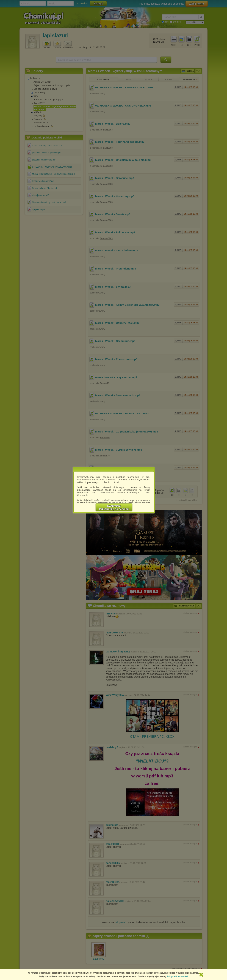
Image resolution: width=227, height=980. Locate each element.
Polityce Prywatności (177, 976)
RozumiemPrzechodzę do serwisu (114, 507)
